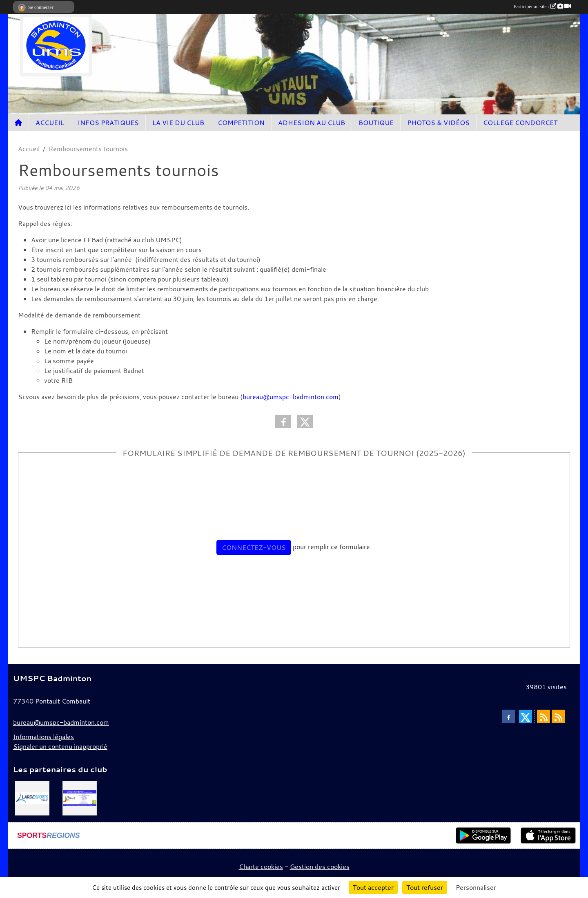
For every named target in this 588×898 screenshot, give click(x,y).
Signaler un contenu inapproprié (60, 746)
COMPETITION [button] (241, 123)
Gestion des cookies (320, 867)
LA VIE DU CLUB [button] (178, 123)
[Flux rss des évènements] (558, 716)
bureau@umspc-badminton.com (291, 397)
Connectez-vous (254, 547)
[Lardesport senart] (32, 797)
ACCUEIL (50, 123)
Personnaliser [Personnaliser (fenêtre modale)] (476, 887)
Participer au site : (542, 7)
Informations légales (43, 737)
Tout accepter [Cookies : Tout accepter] (373, 887)
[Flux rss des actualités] (543, 716)
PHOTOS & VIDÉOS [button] (438, 123)
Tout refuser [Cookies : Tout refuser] (425, 887)
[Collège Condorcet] (80, 797)
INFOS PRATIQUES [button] (108, 123)
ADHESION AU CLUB (312, 123)
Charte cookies (261, 867)
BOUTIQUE (376, 123)
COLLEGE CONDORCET (520, 123)
